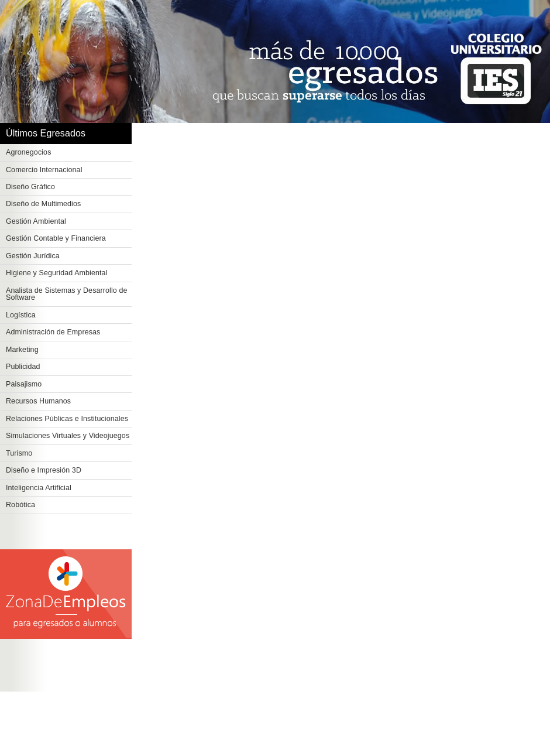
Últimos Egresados (46, 133)
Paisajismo (24, 384)
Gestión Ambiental (36, 221)
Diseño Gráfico (30, 187)
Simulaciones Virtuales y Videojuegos (68, 436)
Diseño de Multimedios (43, 204)
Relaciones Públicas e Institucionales (67, 419)
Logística (21, 315)
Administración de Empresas (53, 332)
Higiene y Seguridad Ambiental (57, 273)
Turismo (19, 453)
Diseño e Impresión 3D (44, 470)
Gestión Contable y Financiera (56, 238)
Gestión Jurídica (33, 256)
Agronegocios (29, 152)
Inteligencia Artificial (39, 488)
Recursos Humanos (38, 401)
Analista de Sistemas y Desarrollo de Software (67, 294)
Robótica (20, 505)
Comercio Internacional (44, 170)
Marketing (22, 350)
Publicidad (23, 367)
